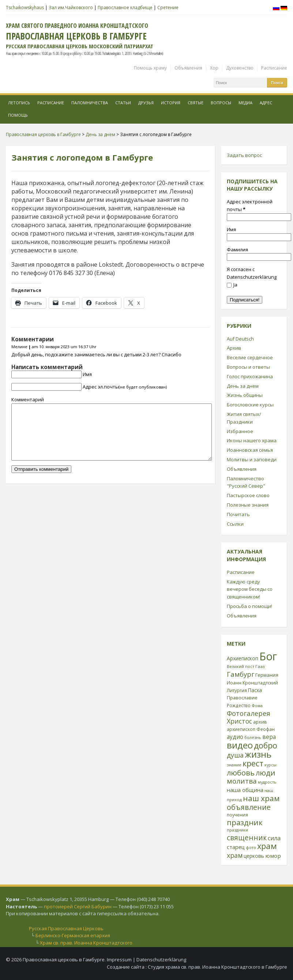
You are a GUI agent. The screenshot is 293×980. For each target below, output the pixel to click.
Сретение (168, 7)
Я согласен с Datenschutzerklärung (252, 273)
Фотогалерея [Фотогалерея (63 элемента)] (249, 713)
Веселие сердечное (250, 357)
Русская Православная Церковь (66, 928)
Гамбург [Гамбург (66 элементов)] (241, 674)
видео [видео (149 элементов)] (240, 745)
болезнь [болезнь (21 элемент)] (253, 737)
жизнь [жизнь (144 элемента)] (258, 754)
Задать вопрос (244, 155)
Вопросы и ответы (248, 367)
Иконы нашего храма (252, 440)
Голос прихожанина (250, 376)
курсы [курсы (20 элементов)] (271, 765)
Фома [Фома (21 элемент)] (257, 705)
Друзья (146, 103)
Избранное (240, 431)
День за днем (243, 386)
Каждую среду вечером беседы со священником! (250, 589)
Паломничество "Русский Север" (246, 482)
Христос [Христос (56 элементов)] (239, 721)
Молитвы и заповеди (252, 459)
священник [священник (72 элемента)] (247, 838)
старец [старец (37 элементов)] (236, 847)
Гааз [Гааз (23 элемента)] (260, 666)
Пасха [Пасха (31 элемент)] (255, 690)
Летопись (19, 103)
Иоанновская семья (250, 450)
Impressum (119, 960)
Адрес (266, 103)
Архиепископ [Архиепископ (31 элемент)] (243, 658)
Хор (214, 68)
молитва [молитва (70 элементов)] (242, 781)
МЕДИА (245, 103)
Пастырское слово (248, 495)
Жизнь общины (245, 395)
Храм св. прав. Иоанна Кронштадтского (86, 943)
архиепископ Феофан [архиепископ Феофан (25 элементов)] (251, 729)
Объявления (188, 68)
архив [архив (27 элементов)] (260, 722)
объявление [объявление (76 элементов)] (249, 807)
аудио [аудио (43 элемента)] (235, 737)
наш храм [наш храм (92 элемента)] (261, 798)
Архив (234, 348)
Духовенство (240, 68)
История (171, 103)
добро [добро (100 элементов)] (266, 745)
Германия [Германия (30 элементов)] (267, 675)
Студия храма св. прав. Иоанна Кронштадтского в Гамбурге (217, 967)
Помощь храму (150, 68)
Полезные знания (248, 505)
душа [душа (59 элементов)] (235, 755)
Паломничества (90, 103)
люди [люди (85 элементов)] (265, 773)
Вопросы (221, 103)
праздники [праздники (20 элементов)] (237, 830)
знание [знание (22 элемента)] (234, 765)
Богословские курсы (250, 405)
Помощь (18, 115)
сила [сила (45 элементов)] (274, 838)
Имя (87, 374)
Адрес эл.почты (125, 387)
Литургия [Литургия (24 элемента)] (237, 690)
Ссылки (235, 524)
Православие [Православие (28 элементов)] (242, 698)
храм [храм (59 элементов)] (235, 855)
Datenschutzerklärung (161, 960)
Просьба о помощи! (249, 606)
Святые (196, 103)
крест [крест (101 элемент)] (253, 763)
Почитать (238, 514)
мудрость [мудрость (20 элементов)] (267, 782)
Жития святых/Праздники (244, 418)
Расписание (274, 68)
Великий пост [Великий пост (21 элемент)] (241, 666)
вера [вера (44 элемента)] (269, 737)
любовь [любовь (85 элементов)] (241, 773)
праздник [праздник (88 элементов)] (245, 822)
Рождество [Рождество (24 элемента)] (239, 705)
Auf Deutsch (240, 339)
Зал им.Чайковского (71, 7)
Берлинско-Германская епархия (73, 935)
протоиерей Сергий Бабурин (78, 906)
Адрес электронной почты (250, 205)
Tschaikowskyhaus (25, 7)
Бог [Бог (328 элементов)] (268, 656)
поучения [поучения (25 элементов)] (237, 815)
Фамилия (237, 249)
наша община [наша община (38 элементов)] (245, 790)
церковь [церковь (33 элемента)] (254, 856)
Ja (232, 285)
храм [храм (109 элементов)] (267, 846)
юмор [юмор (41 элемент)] (273, 856)
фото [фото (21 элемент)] (251, 847)
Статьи (123, 103)
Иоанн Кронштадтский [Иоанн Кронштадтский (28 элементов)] (252, 683)
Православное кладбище (125, 7)
